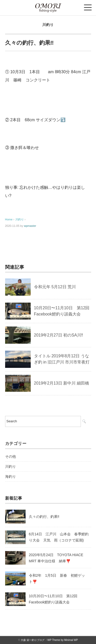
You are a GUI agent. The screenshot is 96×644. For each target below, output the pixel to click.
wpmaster (30, 226)
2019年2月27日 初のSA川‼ (59, 335)
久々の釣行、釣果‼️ (44, 517)
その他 (10, 456)
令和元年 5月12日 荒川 (55, 287)
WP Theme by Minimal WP (63, 640)
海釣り (10, 477)
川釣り (48, 25)
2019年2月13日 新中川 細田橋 (62, 383)
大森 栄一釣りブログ (33, 640)
